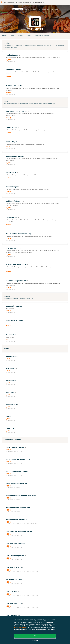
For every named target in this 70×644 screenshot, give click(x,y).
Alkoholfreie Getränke (42, 36)
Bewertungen (30, 9)
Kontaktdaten (43, 9)
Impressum (55, 9)
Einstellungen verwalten (21, 627)
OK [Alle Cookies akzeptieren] (35, 636)
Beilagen (21, 36)
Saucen (29, 36)
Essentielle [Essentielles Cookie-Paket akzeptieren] (35, 640)
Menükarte (18, 9)
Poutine (4, 36)
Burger (12, 36)
